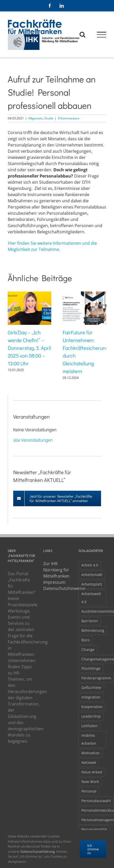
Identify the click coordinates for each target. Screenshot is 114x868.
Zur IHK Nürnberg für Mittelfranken (56, 570)
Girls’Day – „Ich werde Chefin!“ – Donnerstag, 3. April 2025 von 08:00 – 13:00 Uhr (29, 348)
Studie (49, 118)
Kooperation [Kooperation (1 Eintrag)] (92, 707)
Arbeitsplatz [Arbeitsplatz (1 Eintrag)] (92, 584)
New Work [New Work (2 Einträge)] (90, 782)
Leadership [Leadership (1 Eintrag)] (91, 716)
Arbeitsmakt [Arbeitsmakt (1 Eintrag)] (92, 575)
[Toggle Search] (82, 34)
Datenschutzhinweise (57, 588)
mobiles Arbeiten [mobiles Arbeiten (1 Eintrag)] (89, 739)
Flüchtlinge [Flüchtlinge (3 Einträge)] (91, 668)
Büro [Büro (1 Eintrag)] (85, 640)
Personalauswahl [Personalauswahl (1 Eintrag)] (96, 801)
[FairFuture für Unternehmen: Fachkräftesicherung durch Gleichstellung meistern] (84, 294)
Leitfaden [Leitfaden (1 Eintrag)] (90, 726)
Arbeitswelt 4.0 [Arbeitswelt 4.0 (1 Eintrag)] (91, 598)
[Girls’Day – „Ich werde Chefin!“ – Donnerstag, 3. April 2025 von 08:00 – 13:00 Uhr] (30, 294)
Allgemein (35, 118)
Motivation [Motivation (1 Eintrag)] (91, 753)
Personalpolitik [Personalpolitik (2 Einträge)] (94, 829)
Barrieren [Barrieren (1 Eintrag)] (90, 621)
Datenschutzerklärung (38, 851)
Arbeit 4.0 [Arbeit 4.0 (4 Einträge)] (90, 565)
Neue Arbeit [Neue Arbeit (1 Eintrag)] (92, 772)
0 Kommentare (69, 118)
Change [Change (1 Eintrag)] (88, 650)
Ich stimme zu (93, 849)
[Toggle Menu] (102, 35)
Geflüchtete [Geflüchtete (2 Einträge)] (91, 688)
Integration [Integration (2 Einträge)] (91, 697)
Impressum (54, 582)
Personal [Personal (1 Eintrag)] (89, 791)
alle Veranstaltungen (33, 440)
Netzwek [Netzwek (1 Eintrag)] (89, 762)
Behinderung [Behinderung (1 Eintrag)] (93, 630)
